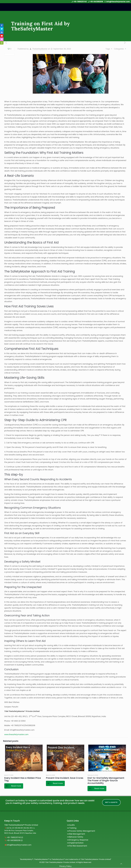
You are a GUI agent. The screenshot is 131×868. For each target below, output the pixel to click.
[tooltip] (2, 25)
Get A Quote (111, 802)
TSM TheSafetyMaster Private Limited (60, 862)
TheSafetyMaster (40, 49)
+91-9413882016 (97, 2)
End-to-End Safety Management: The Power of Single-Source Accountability (106, 781)
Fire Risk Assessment (78, 846)
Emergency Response (79, 840)
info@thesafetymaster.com (118, 2)
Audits (71, 825)
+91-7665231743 (80, 2)
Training (73, 828)
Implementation (76, 843)
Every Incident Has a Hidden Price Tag (23, 779)
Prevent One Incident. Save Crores (65, 778)
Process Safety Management (82, 831)
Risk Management (77, 834)
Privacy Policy (65, 866)
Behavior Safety (76, 837)
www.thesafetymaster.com (16, 734)
